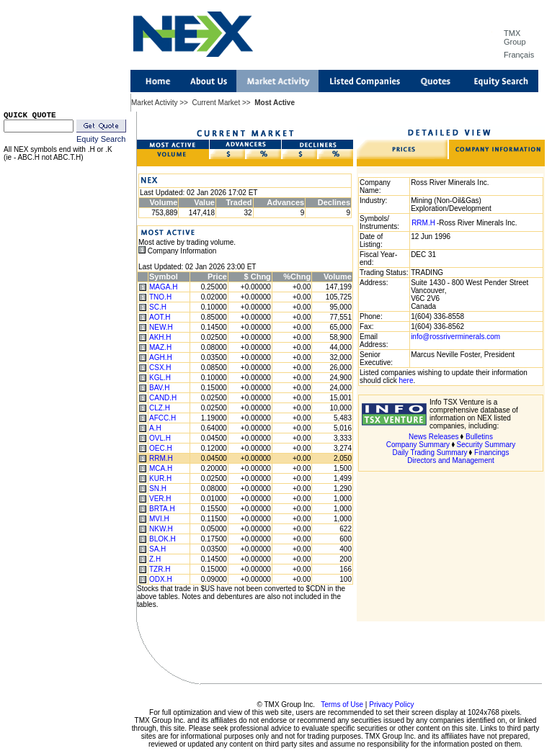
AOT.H (160, 317)
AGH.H (161, 357)
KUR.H (160, 478)
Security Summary (486, 445)
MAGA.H (163, 287)
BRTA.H (162, 509)
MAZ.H (160, 347)
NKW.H (161, 529)
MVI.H (159, 519)
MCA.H (161, 468)
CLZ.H (160, 408)
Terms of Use (342, 705)
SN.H (158, 489)
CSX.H (160, 368)
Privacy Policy (391, 705)
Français (519, 55)
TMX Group (515, 37)
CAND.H (163, 398)
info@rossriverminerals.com (455, 337)
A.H (155, 428)
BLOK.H (163, 539)
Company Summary (418, 445)
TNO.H (160, 297)
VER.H (160, 499)
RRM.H (161, 458)
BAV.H (159, 388)
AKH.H (160, 337)
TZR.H (160, 569)
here (406, 381)
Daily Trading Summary (430, 453)
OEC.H (161, 448)
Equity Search (101, 139)
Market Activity (154, 103)
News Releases (433, 437)
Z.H (155, 559)
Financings (491, 453)
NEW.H (161, 327)
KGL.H (160, 378)
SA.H (157, 549)
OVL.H (160, 438)
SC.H (158, 307)
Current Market (216, 103)
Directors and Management (451, 460)
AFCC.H (163, 418)
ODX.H (161, 579)
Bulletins (479, 437)
